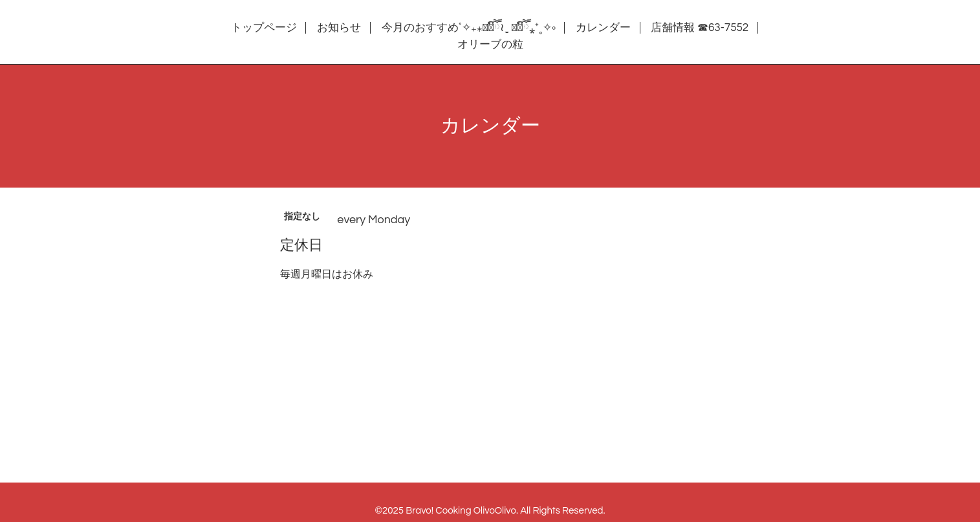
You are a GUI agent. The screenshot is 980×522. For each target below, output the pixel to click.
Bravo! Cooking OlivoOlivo (461, 511)
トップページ (264, 28)
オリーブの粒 (490, 45)
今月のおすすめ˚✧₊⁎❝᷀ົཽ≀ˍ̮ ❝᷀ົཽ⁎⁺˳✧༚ (469, 28)
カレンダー (603, 28)
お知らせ (339, 28)
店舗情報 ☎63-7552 (700, 28)
